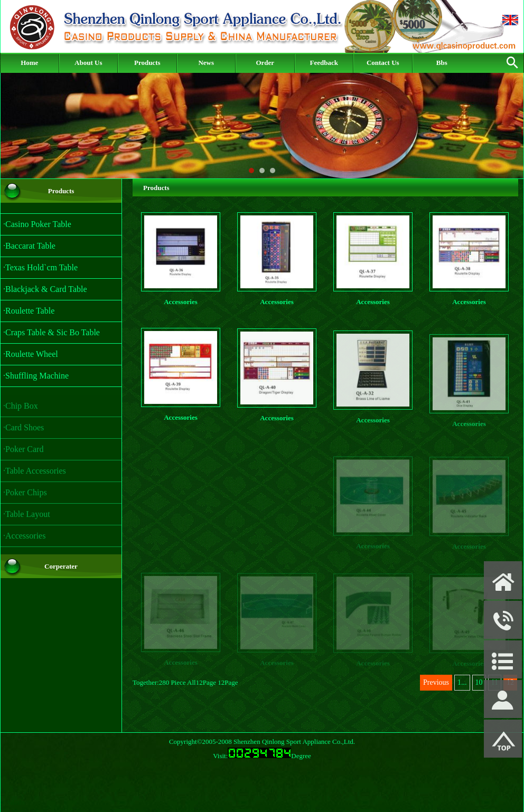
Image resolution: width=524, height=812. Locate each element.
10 (479, 682)
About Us (88, 63)
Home (29, 63)
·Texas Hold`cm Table (40, 267)
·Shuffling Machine (36, 376)
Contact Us (383, 63)
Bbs (442, 63)
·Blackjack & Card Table (45, 289)
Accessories (181, 302)
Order (265, 63)
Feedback (324, 63)
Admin (15, 802)
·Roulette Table (29, 311)
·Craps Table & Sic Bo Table (52, 332)
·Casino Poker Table (37, 224)
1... (462, 682)
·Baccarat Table (29, 246)
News (206, 63)
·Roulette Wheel (31, 354)
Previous (436, 682)
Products (147, 63)
